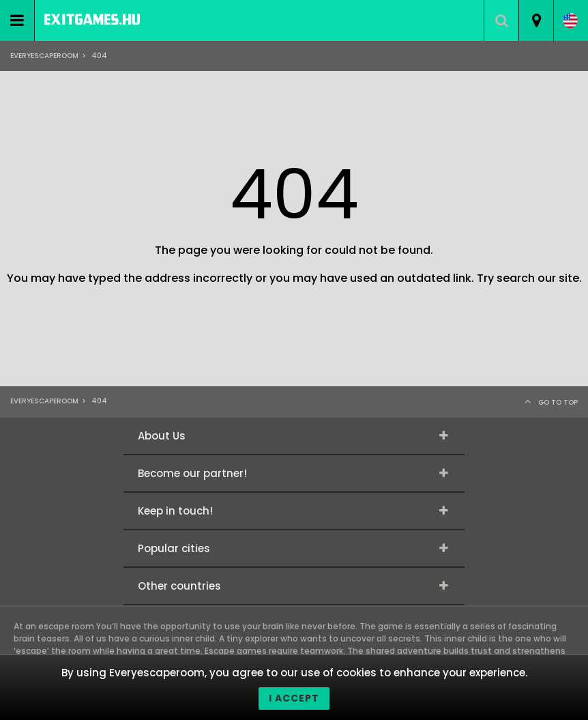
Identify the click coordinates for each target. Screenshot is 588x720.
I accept (294, 698)
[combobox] (536, 20)
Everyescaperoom (44, 56)
